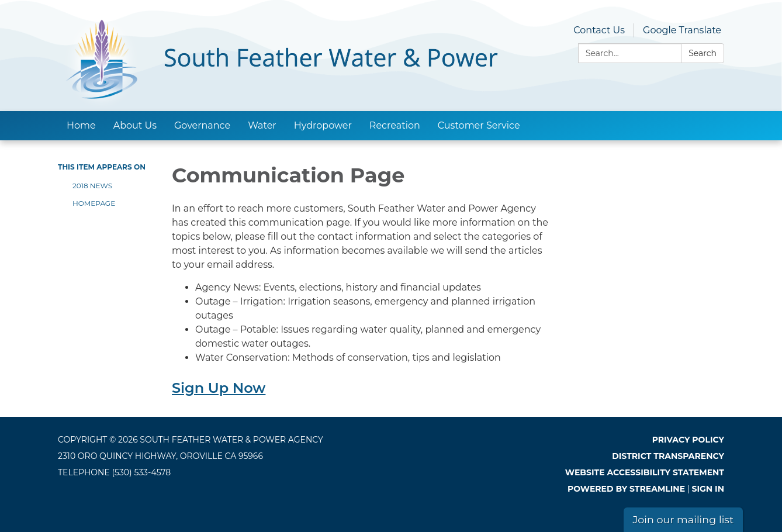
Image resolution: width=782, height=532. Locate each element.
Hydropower (323, 125)
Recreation (395, 125)
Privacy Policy (688, 440)
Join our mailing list (684, 519)
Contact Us (599, 30)
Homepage (94, 203)
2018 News (92, 186)
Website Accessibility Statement (645, 472)
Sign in (708, 489)
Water (262, 125)
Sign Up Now (219, 388)
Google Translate (682, 30)
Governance (202, 125)
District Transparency (668, 456)
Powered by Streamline (626, 489)
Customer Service (479, 125)
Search (703, 53)
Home (81, 125)
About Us (135, 125)
